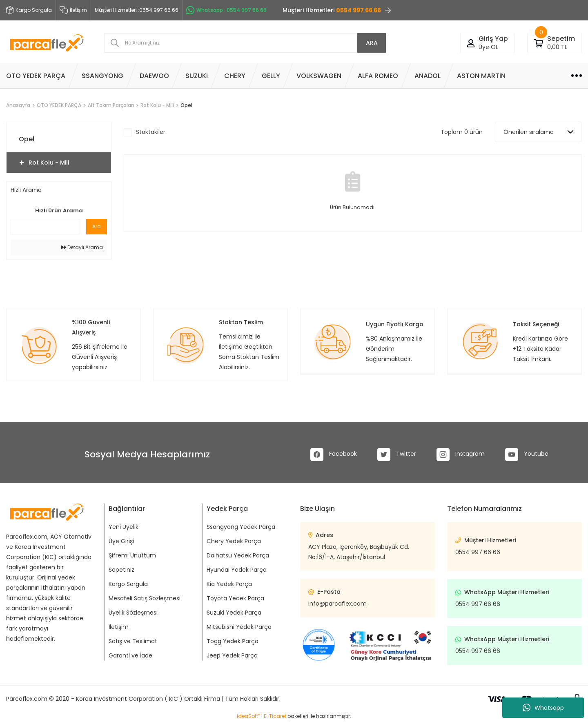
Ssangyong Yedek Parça (241, 527)
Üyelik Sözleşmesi (133, 613)
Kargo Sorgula (128, 584)
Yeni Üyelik (124, 527)
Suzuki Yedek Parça (234, 613)
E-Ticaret (275, 716)
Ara (97, 226)
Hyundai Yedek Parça (237, 570)
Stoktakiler (151, 132)
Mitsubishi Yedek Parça (239, 627)
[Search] (245, 43)
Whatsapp (543, 708)
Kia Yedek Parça (229, 584)
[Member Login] (471, 43)
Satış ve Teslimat (133, 641)
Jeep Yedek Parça (232, 655)
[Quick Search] (45, 227)
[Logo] (47, 43)
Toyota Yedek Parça (235, 598)
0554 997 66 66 (478, 552)
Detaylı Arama (82, 247)
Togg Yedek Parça (233, 641)
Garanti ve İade (130, 655)
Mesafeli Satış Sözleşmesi (145, 598)
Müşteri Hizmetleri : (137, 10)
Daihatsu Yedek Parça (238, 555)
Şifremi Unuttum (132, 555)
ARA (372, 43)
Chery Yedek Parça (234, 541)
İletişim (73, 10)
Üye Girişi (121, 541)
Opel (186, 105)
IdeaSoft (248, 716)
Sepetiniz (121, 570)
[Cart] (539, 43)
